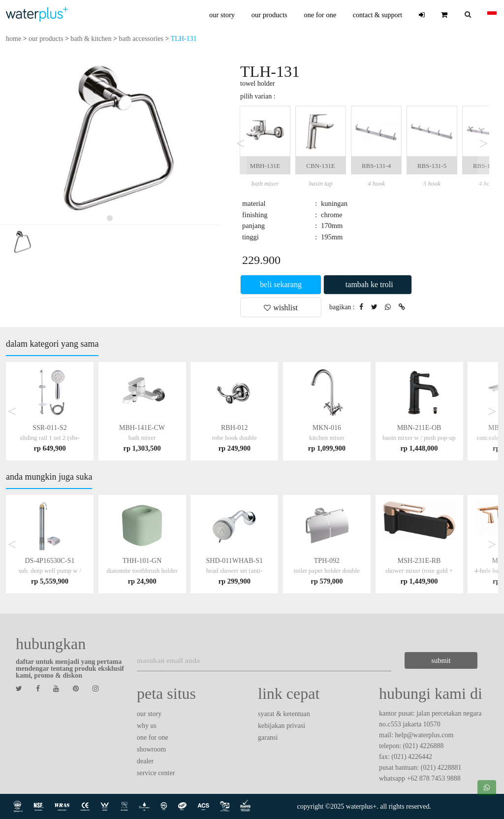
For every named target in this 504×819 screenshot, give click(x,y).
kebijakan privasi (282, 726)
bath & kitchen (91, 39)
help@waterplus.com (424, 735)
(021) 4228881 (441, 768)
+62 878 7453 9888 (433, 778)
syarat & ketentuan (284, 714)
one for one (320, 15)
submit (441, 660)
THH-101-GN (142, 571)
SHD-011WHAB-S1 (235, 571)
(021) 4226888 (424, 746)
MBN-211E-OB (419, 438)
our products (269, 15)
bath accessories (141, 39)
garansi (268, 737)
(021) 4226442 (412, 757)
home (14, 39)
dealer (145, 761)
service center (156, 773)
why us (147, 726)
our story (222, 15)
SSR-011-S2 (50, 438)
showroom (151, 749)
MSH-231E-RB (419, 571)
